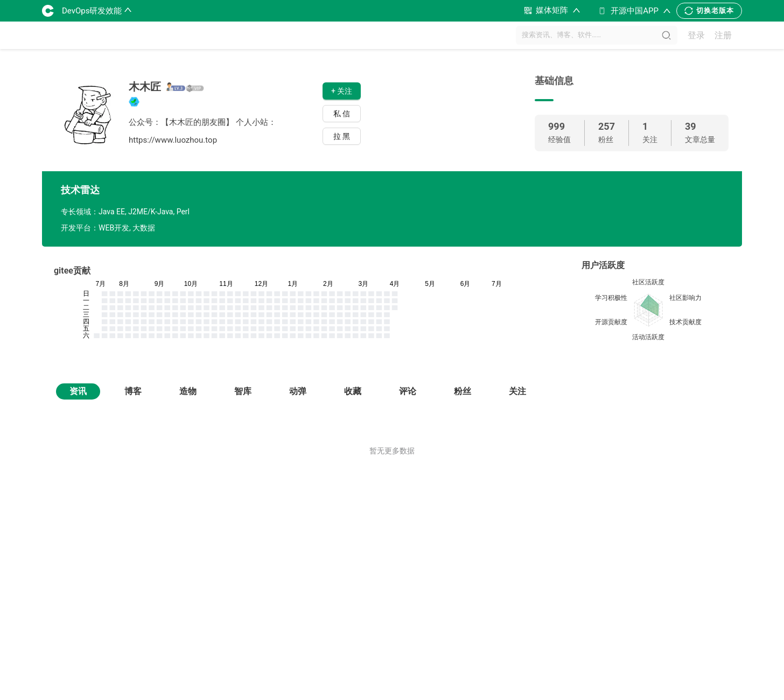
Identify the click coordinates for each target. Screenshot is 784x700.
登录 (696, 35)
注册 (723, 35)
